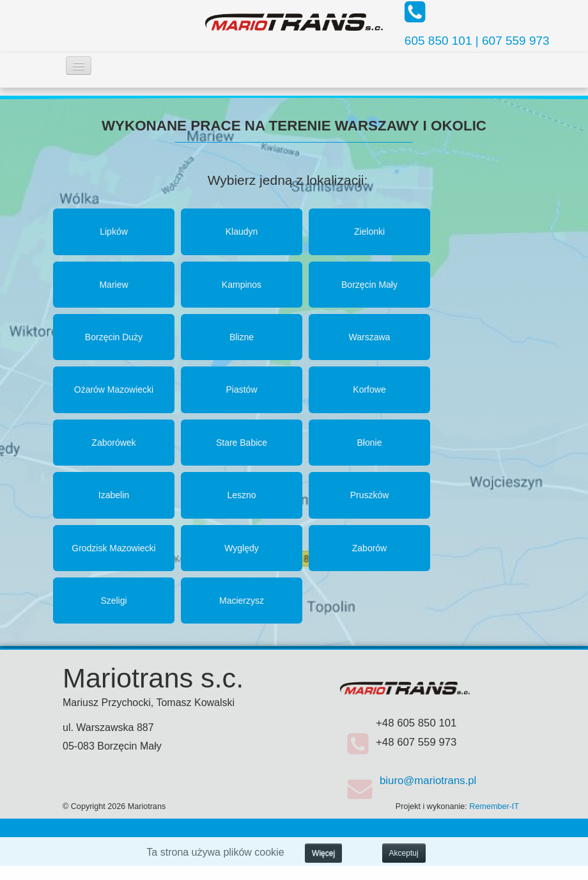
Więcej (323, 853)
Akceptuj (404, 853)
